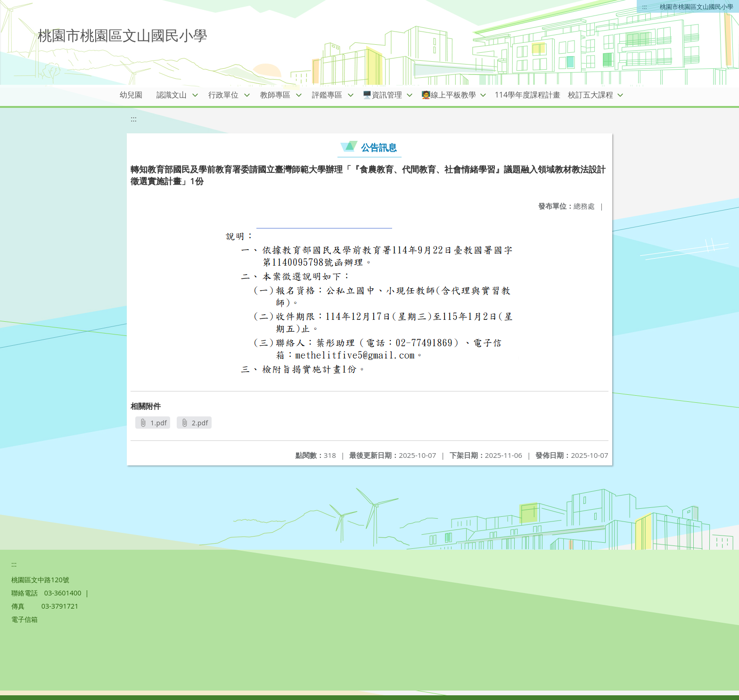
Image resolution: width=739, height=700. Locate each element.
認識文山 (172, 95)
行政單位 (223, 95)
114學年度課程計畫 (528, 95)
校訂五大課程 (591, 95)
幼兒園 (131, 95)
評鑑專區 (327, 95)
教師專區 (275, 95)
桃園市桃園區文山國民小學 (697, 7)
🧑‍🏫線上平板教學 (449, 95)
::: (645, 7)
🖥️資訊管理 (382, 95)
